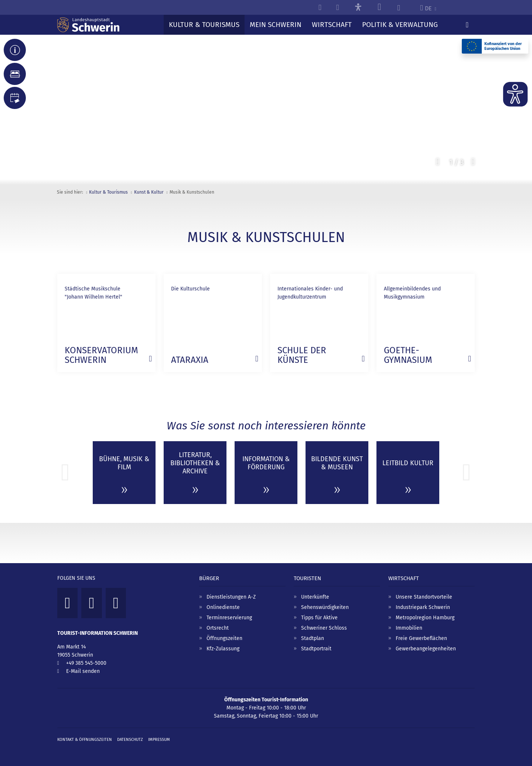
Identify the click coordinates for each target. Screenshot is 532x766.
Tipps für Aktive (319, 618)
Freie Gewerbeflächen (421, 638)
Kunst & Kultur (149, 192)
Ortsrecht (218, 628)
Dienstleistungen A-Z (231, 597)
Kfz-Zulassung (223, 649)
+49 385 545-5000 (86, 663)
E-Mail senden (83, 671)
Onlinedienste (223, 607)
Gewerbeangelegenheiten (426, 649)
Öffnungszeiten (224, 638)
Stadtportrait (316, 649)
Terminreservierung (229, 618)
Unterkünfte (315, 597)
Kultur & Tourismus (108, 192)
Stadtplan (313, 638)
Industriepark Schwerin (423, 607)
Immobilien (409, 628)
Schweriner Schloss (324, 628)
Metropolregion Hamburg (425, 618)
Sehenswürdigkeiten (325, 607)
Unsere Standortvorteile (424, 597)
